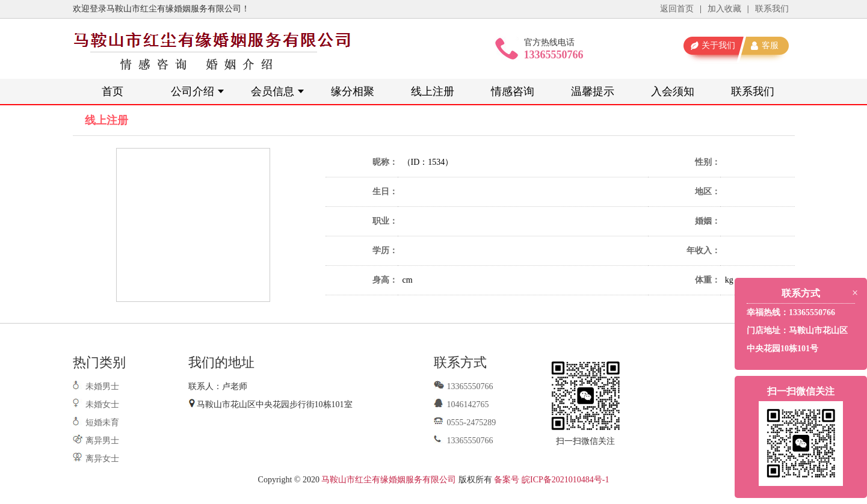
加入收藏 (724, 9)
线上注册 (433, 91)
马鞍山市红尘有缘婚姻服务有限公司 (389, 480)
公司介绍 (193, 91)
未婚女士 (102, 404)
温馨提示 (593, 91)
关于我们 (718, 45)
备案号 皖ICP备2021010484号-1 (551, 480)
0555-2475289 (465, 423)
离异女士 (102, 459)
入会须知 (673, 91)
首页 (113, 91)
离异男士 (102, 441)
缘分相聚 (353, 91)
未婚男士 (102, 386)
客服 (770, 45)
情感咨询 (513, 91)
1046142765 (461, 404)
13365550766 (464, 386)
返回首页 (677, 9)
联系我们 (772, 9)
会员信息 (273, 91)
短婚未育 (102, 423)
